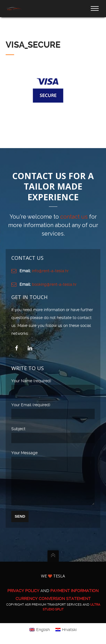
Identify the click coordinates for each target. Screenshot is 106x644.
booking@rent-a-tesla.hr (54, 284)
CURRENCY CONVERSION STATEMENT (53, 607)
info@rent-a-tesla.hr (50, 271)
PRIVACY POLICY (23, 599)
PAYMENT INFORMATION (74, 599)
